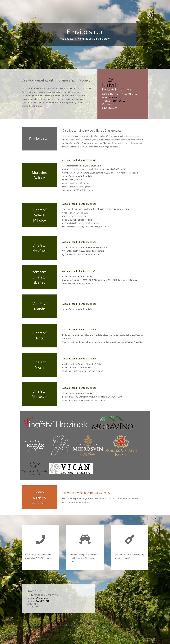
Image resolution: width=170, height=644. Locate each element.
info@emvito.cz (118, 143)
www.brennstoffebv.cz (79, 502)
